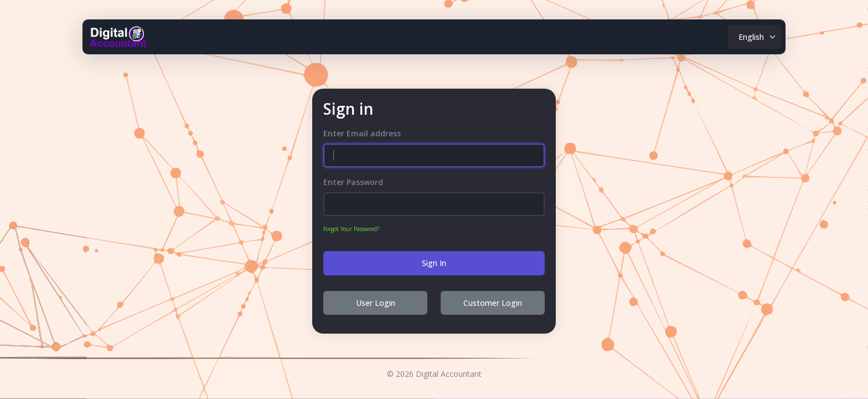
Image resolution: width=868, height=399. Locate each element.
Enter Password (353, 182)
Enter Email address (362, 133)
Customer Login (493, 303)
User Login (376, 303)
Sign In (434, 263)
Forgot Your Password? (351, 229)
